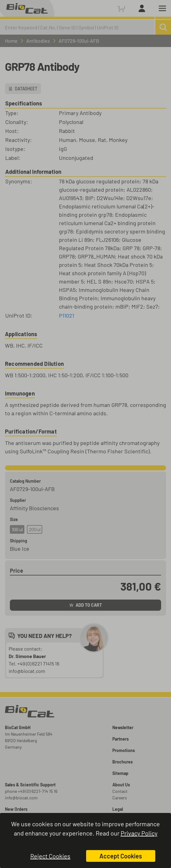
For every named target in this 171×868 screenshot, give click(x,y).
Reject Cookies (50, 856)
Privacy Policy (139, 833)
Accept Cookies (121, 856)
